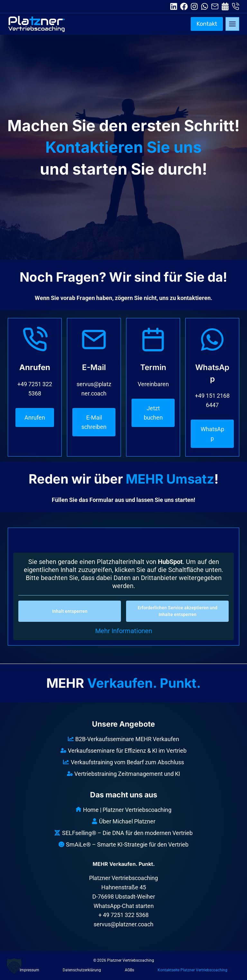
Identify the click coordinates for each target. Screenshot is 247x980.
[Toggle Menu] (232, 24)
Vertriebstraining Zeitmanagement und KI (123, 774)
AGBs (129, 970)
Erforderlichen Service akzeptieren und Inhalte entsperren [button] (178, 611)
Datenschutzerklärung (82, 970)
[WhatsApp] (212, 387)
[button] (14, 966)
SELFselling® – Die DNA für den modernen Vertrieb (123, 833)
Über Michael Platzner (123, 821)
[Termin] (153, 377)
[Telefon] (35, 377)
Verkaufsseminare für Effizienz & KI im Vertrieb (123, 751)
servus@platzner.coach (123, 924)
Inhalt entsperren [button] (70, 612)
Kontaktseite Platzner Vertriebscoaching (192, 970)
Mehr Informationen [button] (124, 631)
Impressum (29, 970)
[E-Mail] (94, 381)
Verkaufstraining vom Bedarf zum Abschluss (123, 762)
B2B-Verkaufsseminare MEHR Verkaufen (123, 739)
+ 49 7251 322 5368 (123, 915)
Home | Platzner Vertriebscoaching (123, 810)
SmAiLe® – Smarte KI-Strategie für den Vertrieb (123, 844)
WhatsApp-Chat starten (124, 906)
